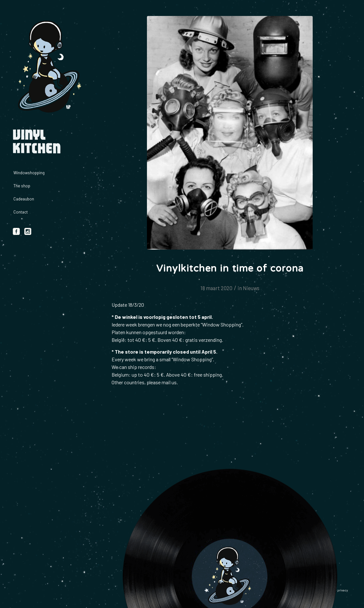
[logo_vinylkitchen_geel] (48, 67)
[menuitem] (48, 173)
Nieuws (251, 288)
